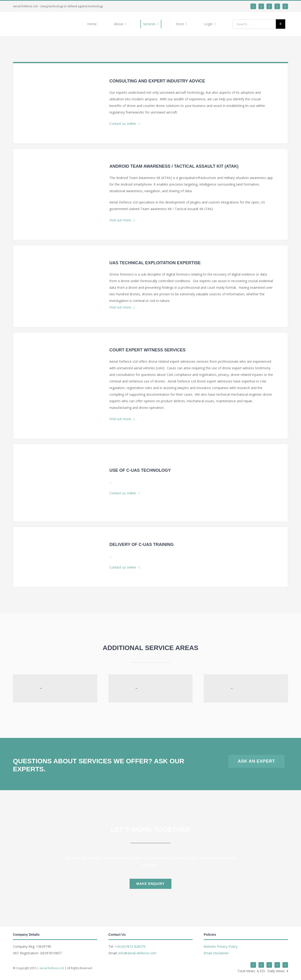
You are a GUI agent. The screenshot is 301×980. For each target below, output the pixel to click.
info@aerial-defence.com (137, 953)
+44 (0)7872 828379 (130, 946)
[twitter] (253, 6)
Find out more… (122, 220)
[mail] (277, 6)
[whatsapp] (269, 6)
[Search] (281, 24)
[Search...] (254, 24)
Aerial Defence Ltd (52, 968)
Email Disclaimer (216, 953)
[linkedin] (261, 6)
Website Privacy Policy (221, 946)
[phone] (285, 6)
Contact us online (125, 124)
